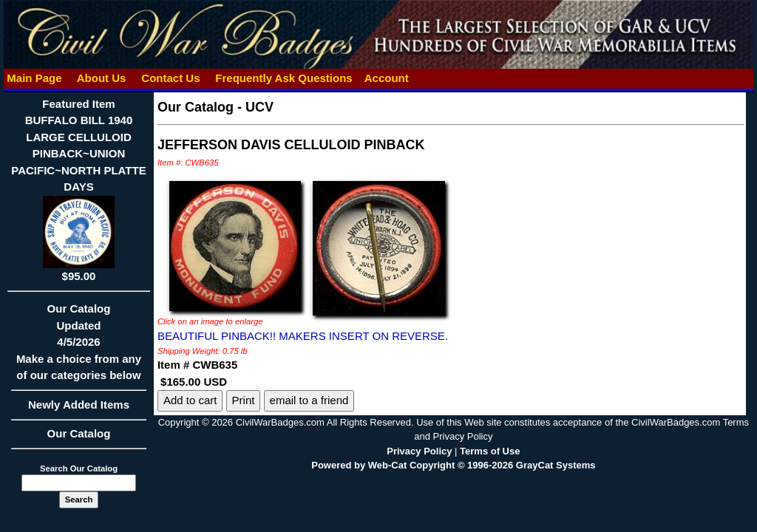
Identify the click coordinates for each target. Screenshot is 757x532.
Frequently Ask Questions (284, 78)
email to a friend (309, 400)
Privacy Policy (419, 451)
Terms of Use (490, 451)
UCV (259, 107)
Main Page (34, 78)
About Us (101, 78)
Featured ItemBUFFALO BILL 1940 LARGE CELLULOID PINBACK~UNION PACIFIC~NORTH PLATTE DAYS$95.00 (78, 190)
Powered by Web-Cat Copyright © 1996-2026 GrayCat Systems (453, 465)
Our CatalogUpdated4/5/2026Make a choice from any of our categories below (79, 347)
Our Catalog (79, 433)
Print (244, 400)
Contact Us (171, 78)
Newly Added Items (79, 409)
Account (387, 78)
